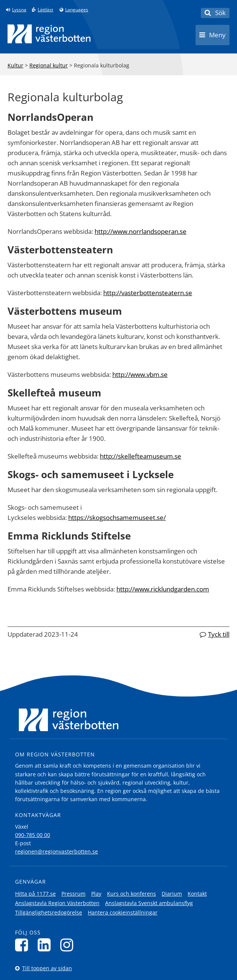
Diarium (172, 894)
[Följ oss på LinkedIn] (46, 945)
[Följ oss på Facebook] (24, 945)
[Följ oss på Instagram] (69, 945)
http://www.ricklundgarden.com (163, 589)
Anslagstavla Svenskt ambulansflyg (149, 903)
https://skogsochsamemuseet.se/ (117, 517)
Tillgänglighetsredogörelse (49, 912)
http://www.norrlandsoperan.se (141, 231)
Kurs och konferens (131, 894)
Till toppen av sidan (47, 968)
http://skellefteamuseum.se (141, 456)
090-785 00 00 (33, 835)
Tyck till (219, 634)
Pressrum (73, 894)
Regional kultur (49, 65)
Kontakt (197, 894)
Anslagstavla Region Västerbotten (57, 903)
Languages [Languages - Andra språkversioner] (77, 10)
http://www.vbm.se (140, 374)
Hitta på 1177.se (35, 894)
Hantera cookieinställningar (123, 912)
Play (96, 894)
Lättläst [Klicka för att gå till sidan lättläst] (45, 10)
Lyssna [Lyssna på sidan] (19, 10)
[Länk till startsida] (49, 34)
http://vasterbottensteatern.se (148, 293)
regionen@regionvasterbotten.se (57, 851)
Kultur (15, 65)
